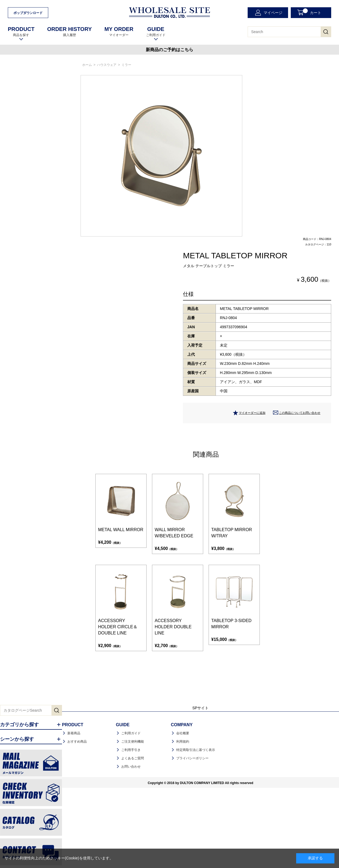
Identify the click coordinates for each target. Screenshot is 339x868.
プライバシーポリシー (192, 758)
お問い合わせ (131, 767)
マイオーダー (119, 32)
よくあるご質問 (133, 758)
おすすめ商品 (77, 742)
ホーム (87, 65)
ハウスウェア (107, 65)
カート (312, 12)
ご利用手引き (131, 750)
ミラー (126, 65)
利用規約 (183, 742)
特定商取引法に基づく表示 (196, 750)
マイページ (273, 13)
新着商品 (74, 733)
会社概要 (183, 733)
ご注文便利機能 (133, 742)
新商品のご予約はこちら (169, 50)
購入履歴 (70, 32)
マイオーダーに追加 (252, 413)
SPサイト (201, 708)
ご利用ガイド (156, 32)
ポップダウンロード (28, 13)
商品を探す (21, 32)
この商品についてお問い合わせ (300, 413)
